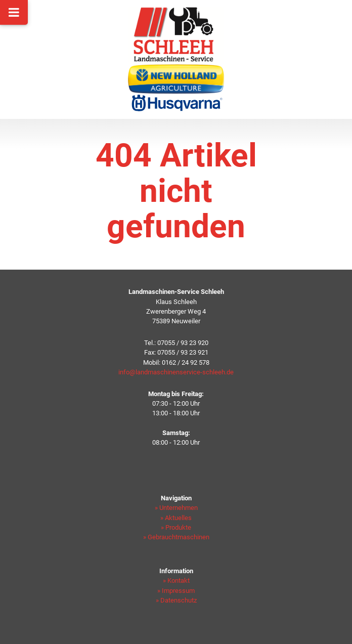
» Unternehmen (176, 508)
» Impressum (176, 591)
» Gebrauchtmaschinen (176, 537)
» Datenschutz (176, 600)
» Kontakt (176, 581)
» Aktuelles (176, 518)
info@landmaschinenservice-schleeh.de (176, 372)
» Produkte (176, 527)
